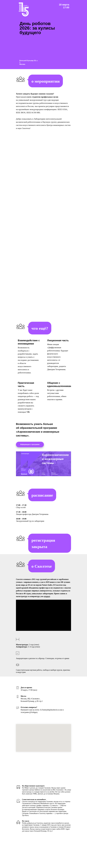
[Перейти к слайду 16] (53, 703)
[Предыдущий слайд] (4, 692)
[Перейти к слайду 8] (39, 703)
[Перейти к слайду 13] (48, 703)
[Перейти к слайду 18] (56, 703)
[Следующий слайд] (83, 692)
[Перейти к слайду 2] (29, 703)
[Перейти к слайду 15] (51, 703)
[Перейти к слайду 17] (54, 703)
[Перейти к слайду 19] (58, 703)
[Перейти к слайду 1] (28, 703)
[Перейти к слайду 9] (41, 703)
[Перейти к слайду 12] (46, 703)
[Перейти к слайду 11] (44, 703)
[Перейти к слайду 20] (59, 703)
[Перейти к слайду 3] (31, 703)
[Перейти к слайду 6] (36, 703)
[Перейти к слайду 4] (33, 703)
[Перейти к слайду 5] (34, 703)
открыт (47, 596)
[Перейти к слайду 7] (38, 703)
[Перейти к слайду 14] (49, 703)
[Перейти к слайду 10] (43, 703)
